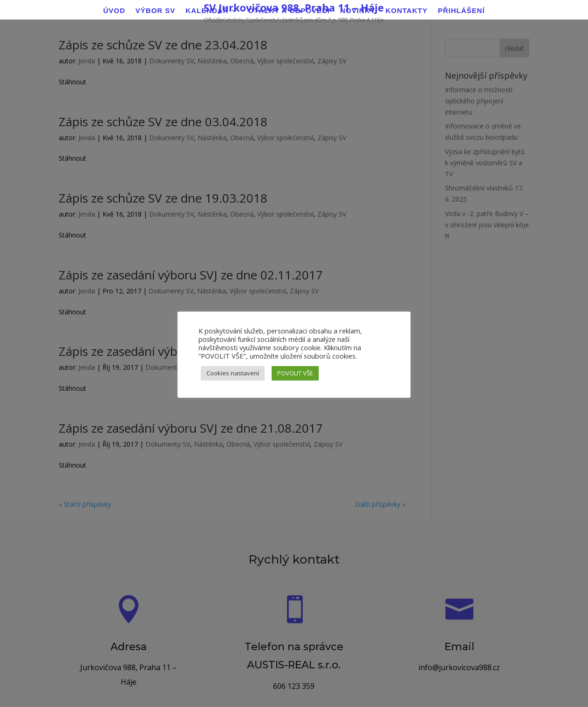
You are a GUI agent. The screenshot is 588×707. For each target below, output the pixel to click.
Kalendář (207, 11)
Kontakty (406, 11)
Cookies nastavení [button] (233, 373)
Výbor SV (156, 11)
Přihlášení (462, 11)
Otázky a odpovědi (289, 11)
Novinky (358, 11)
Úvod (114, 11)
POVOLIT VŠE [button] (295, 373)
